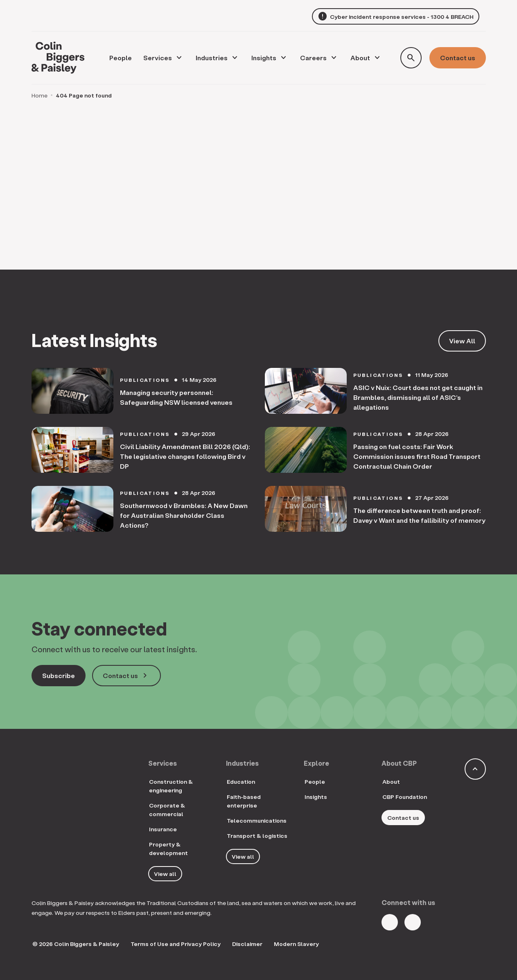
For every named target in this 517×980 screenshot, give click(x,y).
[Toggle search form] (411, 58)
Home (40, 95)
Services (158, 58)
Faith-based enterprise (244, 801)
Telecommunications (257, 820)
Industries (212, 58)
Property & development (168, 848)
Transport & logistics (257, 836)
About (360, 58)
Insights (264, 58)
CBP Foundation (405, 797)
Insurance (163, 829)
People (315, 782)
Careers (313, 58)
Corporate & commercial (167, 810)
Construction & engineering (171, 786)
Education (241, 782)
